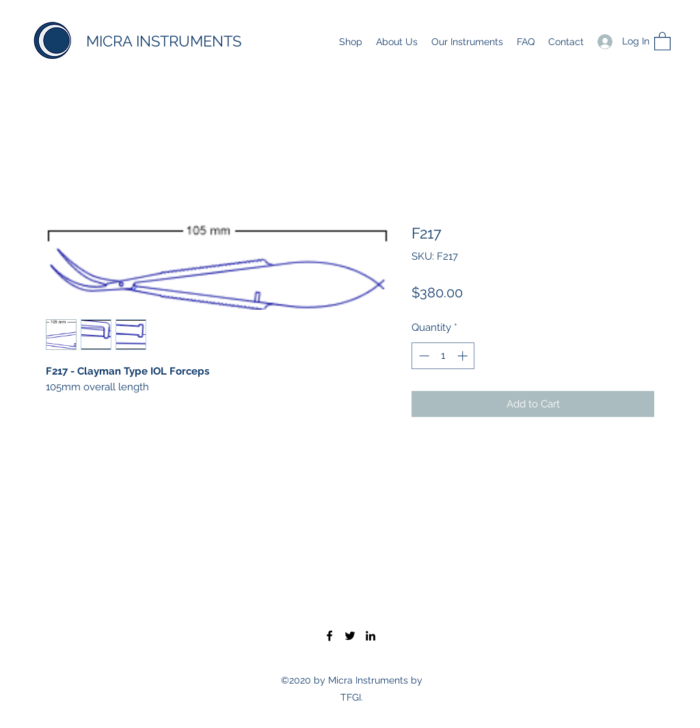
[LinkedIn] (371, 636)
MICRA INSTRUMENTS (164, 41)
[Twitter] (350, 636)
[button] (662, 41)
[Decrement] (423, 356)
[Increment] (464, 356)
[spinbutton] (443, 356)
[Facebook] (329, 636)
